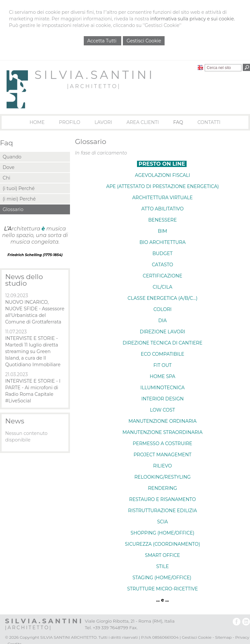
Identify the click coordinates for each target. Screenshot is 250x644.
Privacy (242, 637)
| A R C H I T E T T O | (93, 86)
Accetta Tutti (103, 41)
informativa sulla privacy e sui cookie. (193, 19)
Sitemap (223, 637)
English (200, 67)
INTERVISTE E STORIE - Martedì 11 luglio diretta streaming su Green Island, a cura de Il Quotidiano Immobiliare (33, 351)
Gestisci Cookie (144, 41)
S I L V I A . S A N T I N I (93, 75)
